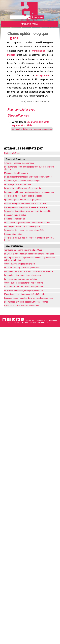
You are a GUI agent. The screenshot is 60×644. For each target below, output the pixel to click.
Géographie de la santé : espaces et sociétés (31, 133)
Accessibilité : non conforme (46, 325)
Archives (18, 327)
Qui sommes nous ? (45, 327)
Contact (10, 327)
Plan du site (30, 325)
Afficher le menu (29, 24)
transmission (39, 52)
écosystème (42, 78)
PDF (16, 39)
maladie (11, 56)
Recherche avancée (29, 327)
